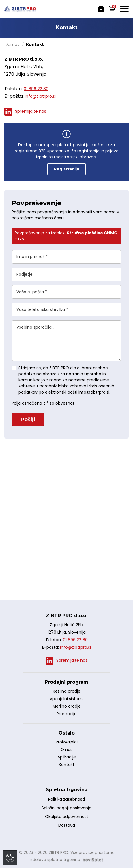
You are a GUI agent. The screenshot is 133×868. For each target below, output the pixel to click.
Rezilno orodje (67, 691)
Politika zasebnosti (66, 799)
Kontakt (67, 765)
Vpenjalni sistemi (66, 699)
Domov (12, 44)
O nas (66, 750)
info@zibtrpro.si (40, 96)
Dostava (67, 825)
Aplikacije (67, 757)
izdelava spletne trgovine (55, 860)
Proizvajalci (67, 742)
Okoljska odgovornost (67, 817)
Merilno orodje (67, 706)
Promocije (67, 714)
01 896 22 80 (36, 89)
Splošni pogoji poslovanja (66, 808)
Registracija (66, 169)
